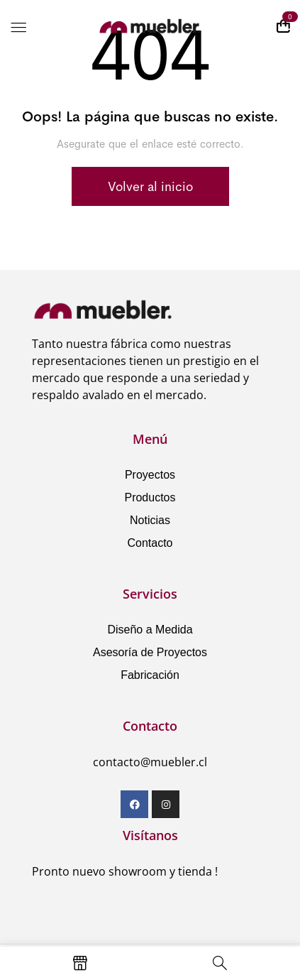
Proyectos (150, 475)
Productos (150, 497)
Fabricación (150, 675)
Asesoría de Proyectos (150, 652)
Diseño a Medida (150, 630)
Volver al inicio (150, 187)
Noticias (150, 520)
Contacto (150, 543)
